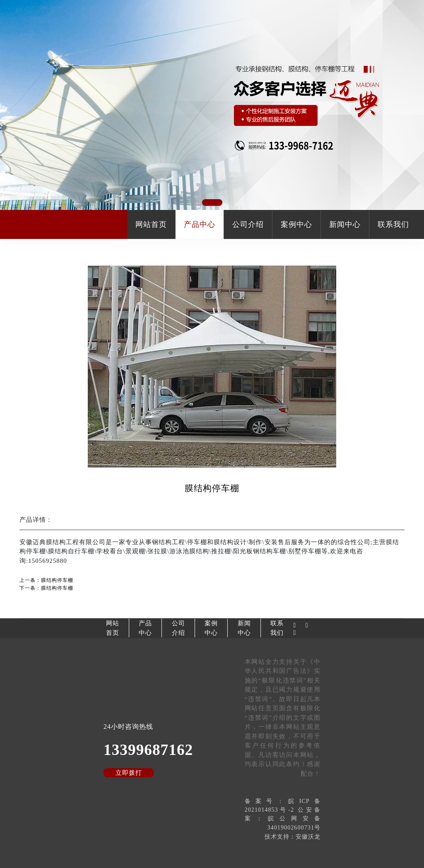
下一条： (46, 588)
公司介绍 (248, 224)
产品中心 (200, 224)
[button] (212, 203)
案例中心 (296, 224)
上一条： (46, 580)
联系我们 (393, 224)
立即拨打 (129, 773)
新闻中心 (345, 224)
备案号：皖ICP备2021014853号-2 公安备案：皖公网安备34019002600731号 (283, 814)
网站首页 (151, 224)
